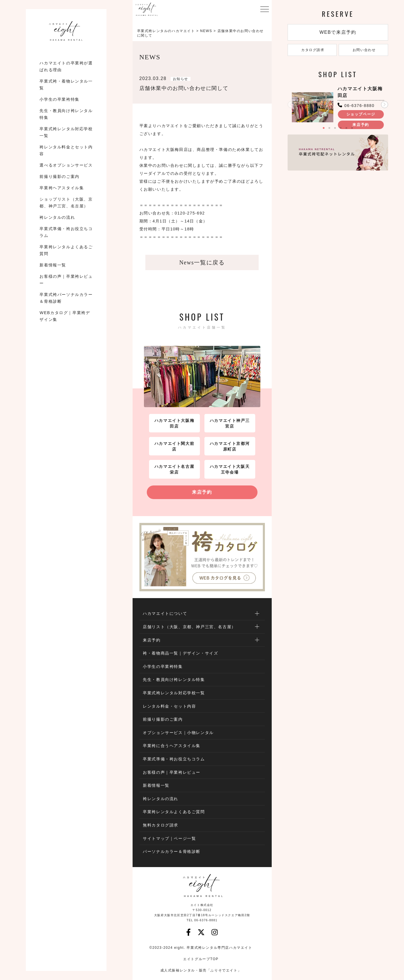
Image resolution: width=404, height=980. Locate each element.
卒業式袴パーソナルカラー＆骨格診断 (66, 298)
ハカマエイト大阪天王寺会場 (230, 469)
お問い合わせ (364, 50)
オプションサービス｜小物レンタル (178, 733)
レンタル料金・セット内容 (169, 706)
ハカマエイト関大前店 (174, 446)
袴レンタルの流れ (57, 217)
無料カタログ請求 (161, 825)
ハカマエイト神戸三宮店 (230, 423)
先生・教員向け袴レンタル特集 (66, 114)
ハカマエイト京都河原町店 (230, 446)
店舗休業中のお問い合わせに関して (184, 88)
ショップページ (361, 114)
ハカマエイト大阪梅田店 (174, 423)
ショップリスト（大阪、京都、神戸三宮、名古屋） (66, 203)
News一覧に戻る (202, 262)
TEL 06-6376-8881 (202, 920)
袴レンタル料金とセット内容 (66, 150)
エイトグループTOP (201, 959)
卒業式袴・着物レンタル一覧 (66, 85)
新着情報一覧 (53, 265)
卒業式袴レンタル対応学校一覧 (66, 132)
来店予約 (202, 492)
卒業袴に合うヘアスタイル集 (172, 746)
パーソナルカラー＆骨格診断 (172, 851)
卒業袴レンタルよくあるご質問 (66, 250)
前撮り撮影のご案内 (59, 176)
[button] (385, 105)
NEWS (206, 31)
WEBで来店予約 (338, 32)
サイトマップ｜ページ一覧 (169, 838)
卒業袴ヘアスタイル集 (62, 188)
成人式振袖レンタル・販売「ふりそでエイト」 (201, 970)
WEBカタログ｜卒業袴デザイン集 (65, 316)
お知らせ (181, 79)
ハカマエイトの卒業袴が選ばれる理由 (66, 66)
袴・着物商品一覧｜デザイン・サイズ (180, 653)
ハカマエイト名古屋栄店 (174, 469)
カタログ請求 (312, 50)
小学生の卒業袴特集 (59, 99)
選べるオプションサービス (66, 165)
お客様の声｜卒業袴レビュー (66, 280)
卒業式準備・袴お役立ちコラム (66, 232)
